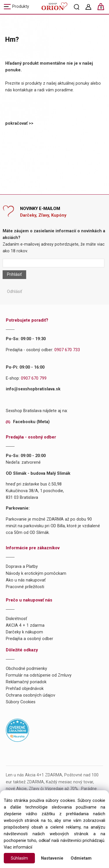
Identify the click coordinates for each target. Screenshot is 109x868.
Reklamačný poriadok (26, 682)
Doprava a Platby (22, 567)
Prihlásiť (14, 274)
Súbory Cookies (21, 702)
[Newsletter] (53, 263)
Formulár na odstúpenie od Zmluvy (39, 675)
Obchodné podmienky (26, 669)
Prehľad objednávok (25, 689)
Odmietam (81, 858)
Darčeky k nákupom (24, 632)
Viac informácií (18, 847)
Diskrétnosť (16, 619)
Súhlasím (19, 858)
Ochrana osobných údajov (31, 695)
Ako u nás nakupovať (26, 580)
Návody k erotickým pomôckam (36, 573)
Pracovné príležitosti (25, 587)
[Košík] (104, 9)
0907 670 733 (67, 350)
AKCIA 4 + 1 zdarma (25, 625)
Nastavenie (52, 858)
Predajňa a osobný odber (30, 639)
